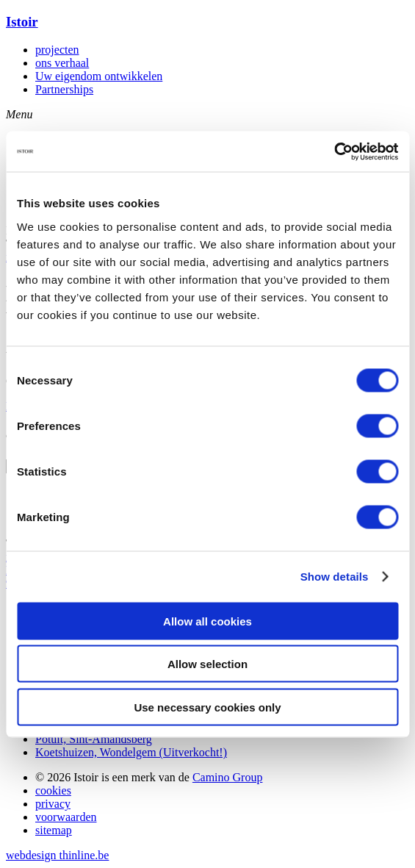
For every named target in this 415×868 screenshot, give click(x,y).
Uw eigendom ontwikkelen (99, 76)
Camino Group (228, 777)
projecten (57, 50)
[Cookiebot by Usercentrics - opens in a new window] (334, 151)
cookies (53, 790)
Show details (335, 577)
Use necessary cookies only (207, 707)
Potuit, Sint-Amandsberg (94, 739)
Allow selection (207, 664)
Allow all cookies (207, 621)
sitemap (54, 830)
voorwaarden (66, 817)
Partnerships (64, 89)
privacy (53, 804)
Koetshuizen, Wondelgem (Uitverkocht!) (131, 752)
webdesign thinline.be (57, 855)
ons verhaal (62, 63)
